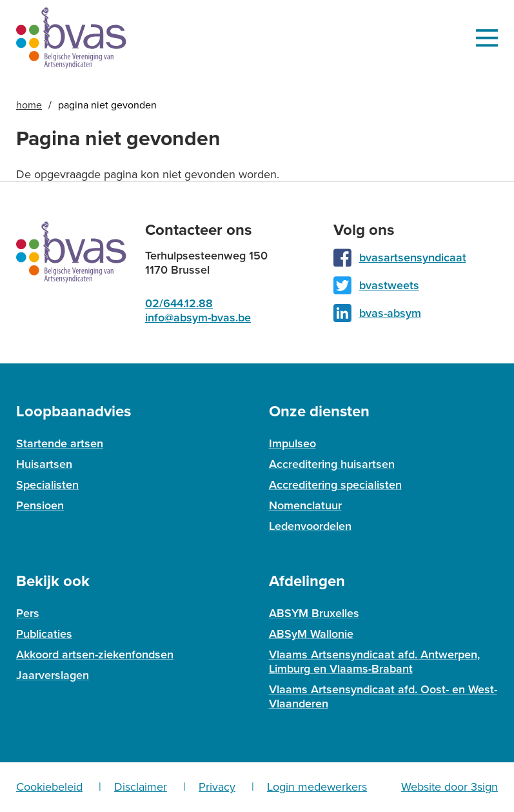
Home (29, 105)
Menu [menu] (487, 38)
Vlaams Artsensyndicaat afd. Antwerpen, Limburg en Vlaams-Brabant (374, 662)
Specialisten (47, 485)
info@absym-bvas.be (198, 318)
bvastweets (389, 285)
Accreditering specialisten (335, 485)
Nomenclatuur (305, 505)
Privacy (217, 787)
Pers (28, 613)
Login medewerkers (317, 787)
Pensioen (40, 505)
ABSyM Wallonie (311, 634)
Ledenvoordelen (310, 526)
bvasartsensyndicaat (413, 258)
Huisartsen (44, 464)
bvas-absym (390, 313)
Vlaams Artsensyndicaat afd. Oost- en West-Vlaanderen (383, 696)
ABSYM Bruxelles (314, 613)
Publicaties (44, 634)
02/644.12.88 (179, 303)
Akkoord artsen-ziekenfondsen (95, 655)
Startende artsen (60, 443)
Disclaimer (141, 787)
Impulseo (292, 443)
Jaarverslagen (53, 675)
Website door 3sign (450, 787)
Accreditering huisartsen (332, 464)
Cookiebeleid (49, 787)
